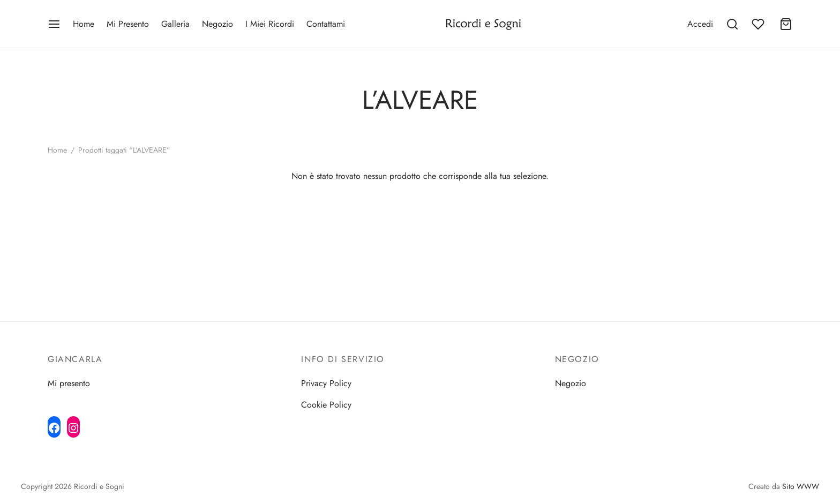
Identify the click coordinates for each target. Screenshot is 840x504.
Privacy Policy (326, 383)
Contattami (326, 24)
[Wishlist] (759, 24)
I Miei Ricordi (270, 24)
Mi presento (69, 383)
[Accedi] (700, 24)
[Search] (732, 24)
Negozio (217, 24)
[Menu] (54, 24)
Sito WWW (801, 486)
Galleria (175, 24)
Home (84, 24)
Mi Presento (128, 24)
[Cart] (786, 24)
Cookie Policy (326, 405)
